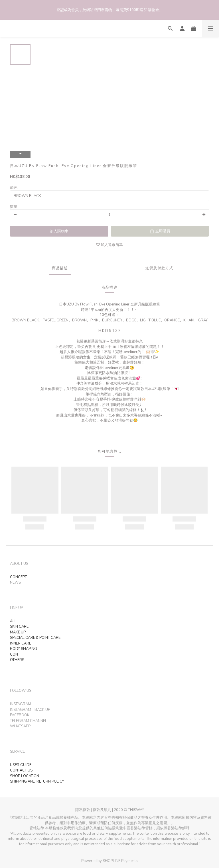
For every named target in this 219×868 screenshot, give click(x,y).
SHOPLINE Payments (120, 861)
